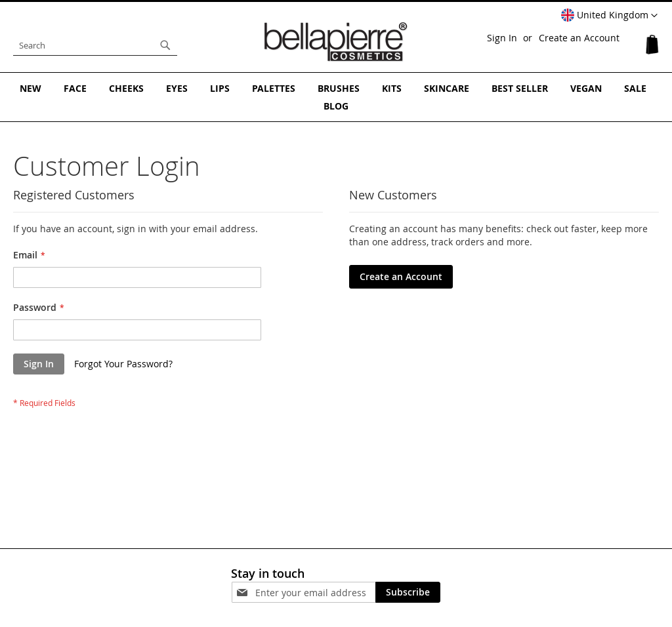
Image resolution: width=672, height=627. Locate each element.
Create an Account (579, 38)
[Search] (165, 45)
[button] (609, 16)
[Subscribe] (408, 592)
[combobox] (95, 45)
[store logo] (336, 42)
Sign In (502, 38)
